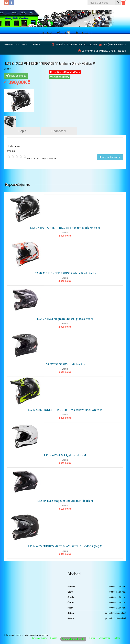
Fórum (93, 638)
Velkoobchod (105, 638)
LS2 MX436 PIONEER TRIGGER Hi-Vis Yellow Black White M (65, 410)
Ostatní (118, 638)
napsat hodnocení (110, 157)
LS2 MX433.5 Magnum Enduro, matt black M (65, 501)
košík (64, 33)
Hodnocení (59, 131)
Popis (22, 131)
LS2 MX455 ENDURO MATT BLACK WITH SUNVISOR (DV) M (65, 546)
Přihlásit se (84, 33)
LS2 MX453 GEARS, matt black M (65, 364)
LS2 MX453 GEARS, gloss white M (65, 455)
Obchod (53, 638)
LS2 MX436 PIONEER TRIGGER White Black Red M (65, 273)
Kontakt (45, 33)
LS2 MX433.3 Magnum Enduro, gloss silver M (65, 319)
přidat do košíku (16, 76)
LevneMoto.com (39, 638)
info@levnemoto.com (115, 45)
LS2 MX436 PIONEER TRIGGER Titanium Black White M (65, 228)
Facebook (12, 3)
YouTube (7, 3)
